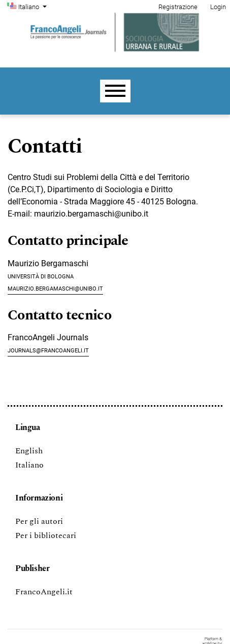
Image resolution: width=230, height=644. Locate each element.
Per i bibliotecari (46, 535)
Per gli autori (39, 521)
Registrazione (178, 7)
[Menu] (115, 91)
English (29, 451)
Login (218, 7)
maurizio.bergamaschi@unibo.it (55, 288)
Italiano (34, 6)
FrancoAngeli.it (44, 592)
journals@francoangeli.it (48, 350)
